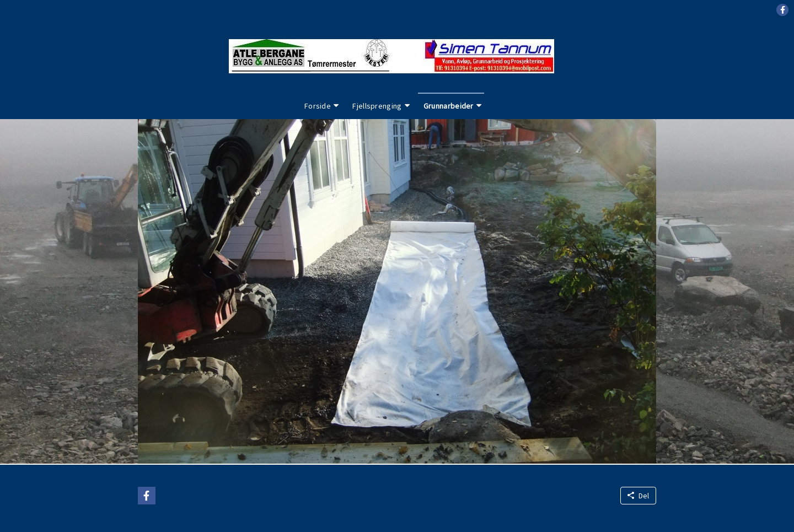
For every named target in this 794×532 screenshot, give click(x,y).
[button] (782, 10)
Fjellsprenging (377, 106)
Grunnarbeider (449, 106)
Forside (318, 106)
